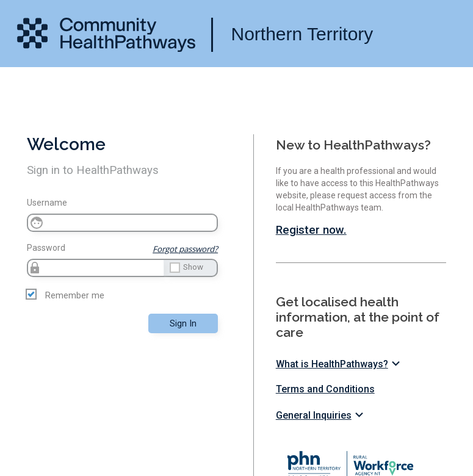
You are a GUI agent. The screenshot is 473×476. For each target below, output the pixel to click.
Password (46, 248)
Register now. (311, 230)
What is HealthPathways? (340, 364)
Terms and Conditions (325, 389)
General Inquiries (321, 415)
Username (47, 203)
